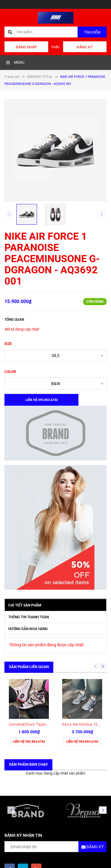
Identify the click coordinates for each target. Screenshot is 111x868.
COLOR (10, 372)
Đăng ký (85, 47)
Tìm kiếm (92, 32)
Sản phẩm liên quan (29, 667)
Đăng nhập (26, 47)
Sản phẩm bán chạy (28, 764)
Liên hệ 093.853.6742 (29, 742)
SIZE (8, 344)
